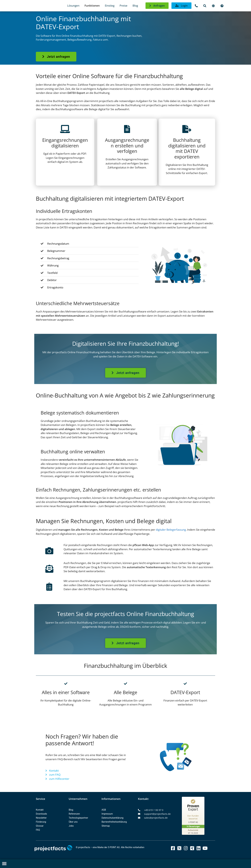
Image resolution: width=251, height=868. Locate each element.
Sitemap (106, 826)
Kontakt (40, 810)
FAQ (38, 830)
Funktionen (92, 6)
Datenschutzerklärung (112, 818)
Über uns (73, 822)
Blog (135, 6)
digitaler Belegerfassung (171, 530)
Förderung (41, 822)
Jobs (71, 826)
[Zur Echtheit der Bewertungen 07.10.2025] (194, 831)
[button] (4, 864)
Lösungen (73, 6)
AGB (104, 810)
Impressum (107, 814)
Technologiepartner (78, 818)
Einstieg (110, 6)
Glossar (40, 826)
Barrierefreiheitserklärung (114, 822)
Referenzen (74, 814)
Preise (123, 6)
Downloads (41, 814)
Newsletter (41, 818)
